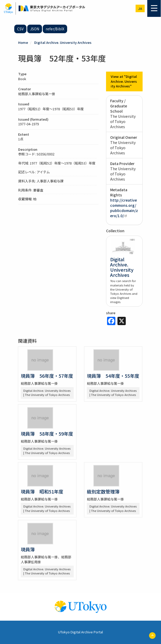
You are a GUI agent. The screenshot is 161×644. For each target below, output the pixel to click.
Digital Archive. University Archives (63, 42)
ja (140, 8)
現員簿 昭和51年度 (42, 491)
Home (23, 42)
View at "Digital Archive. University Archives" (124, 81)
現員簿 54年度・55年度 (113, 376)
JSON (35, 29)
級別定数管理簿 (103, 491)
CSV (20, 29)
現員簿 (28, 549)
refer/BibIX (55, 29)
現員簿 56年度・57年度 (47, 376)
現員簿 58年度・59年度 (47, 434)
